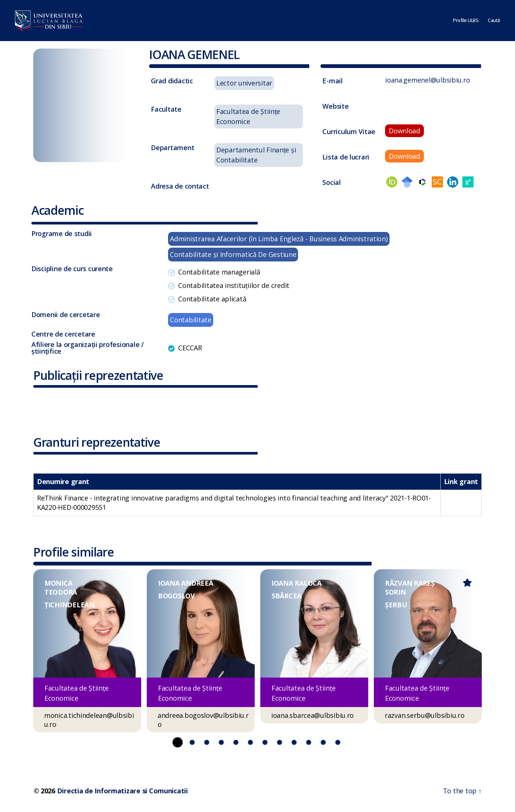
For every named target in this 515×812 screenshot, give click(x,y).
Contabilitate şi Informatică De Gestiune (233, 254)
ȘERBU (396, 605)
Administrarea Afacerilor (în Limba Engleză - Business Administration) (279, 239)
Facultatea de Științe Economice (248, 116)
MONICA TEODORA (61, 588)
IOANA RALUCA (297, 583)
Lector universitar (244, 83)
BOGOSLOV (176, 596)
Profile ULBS (466, 21)
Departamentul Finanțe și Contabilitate (256, 155)
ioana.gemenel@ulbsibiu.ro (427, 80)
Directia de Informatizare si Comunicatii (122, 791)
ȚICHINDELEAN (69, 605)
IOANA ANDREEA (186, 583)
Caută (494, 21)
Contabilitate (191, 320)
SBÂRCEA (286, 596)
